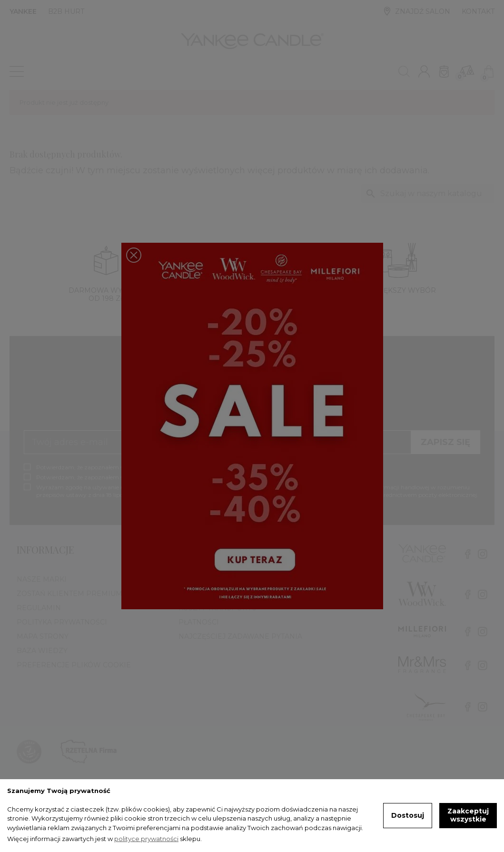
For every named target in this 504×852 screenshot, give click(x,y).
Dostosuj (408, 815)
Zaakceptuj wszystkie (468, 815)
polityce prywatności (146, 839)
